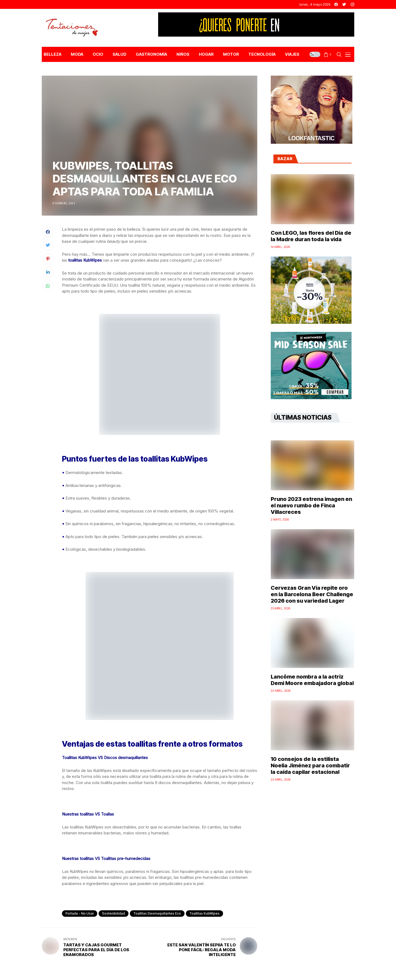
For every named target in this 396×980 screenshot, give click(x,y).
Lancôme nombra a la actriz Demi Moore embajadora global (312, 680)
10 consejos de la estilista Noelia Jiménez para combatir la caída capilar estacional (310, 765)
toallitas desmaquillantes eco (157, 913)
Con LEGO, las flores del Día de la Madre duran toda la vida (311, 236)
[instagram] (352, 4)
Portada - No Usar (80, 913)
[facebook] (336, 4)
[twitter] (344, 4)
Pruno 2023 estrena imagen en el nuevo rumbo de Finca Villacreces (311, 505)
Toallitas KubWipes (204, 913)
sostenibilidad (114, 913)
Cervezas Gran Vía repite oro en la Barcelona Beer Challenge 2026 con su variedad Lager (312, 594)
